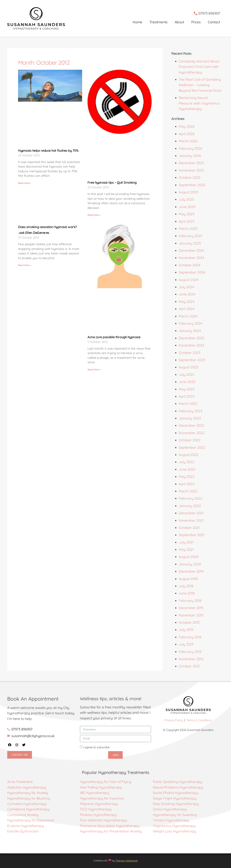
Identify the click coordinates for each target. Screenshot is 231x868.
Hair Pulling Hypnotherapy (101, 787)
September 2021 (192, 535)
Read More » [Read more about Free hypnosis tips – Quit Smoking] (94, 215)
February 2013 (190, 652)
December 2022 (191, 425)
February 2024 (190, 323)
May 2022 (187, 477)
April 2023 (187, 396)
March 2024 (188, 316)
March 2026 (188, 141)
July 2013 (186, 644)
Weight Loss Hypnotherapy (175, 831)
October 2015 (189, 622)
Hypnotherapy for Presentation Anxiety (111, 831)
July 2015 (186, 630)
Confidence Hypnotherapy (28, 809)
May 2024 (187, 302)
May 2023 (187, 389)
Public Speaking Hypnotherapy (178, 782)
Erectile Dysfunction (23, 831)
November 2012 (191, 659)
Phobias (87, 815)
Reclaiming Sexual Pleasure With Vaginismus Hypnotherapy (199, 103)
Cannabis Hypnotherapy (27, 804)
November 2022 (191, 433)
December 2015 (191, 608)
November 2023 (191, 345)
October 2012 (189, 666)
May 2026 (187, 126)
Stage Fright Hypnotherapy (175, 798)
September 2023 (192, 360)
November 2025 (191, 170)
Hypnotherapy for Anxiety (28, 793)
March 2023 (188, 404)
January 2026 (190, 156)
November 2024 (191, 258)
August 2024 (188, 280)
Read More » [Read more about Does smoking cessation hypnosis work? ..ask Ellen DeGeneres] (25, 265)
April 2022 (187, 484)
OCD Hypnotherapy (96, 809)
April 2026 (187, 134)
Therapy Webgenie (127, 861)
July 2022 (186, 462)
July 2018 (186, 586)
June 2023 (187, 382)
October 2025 (189, 178)
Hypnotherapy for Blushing (29, 798)
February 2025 (190, 236)
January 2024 (190, 331)
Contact (214, 22)
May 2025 (187, 214)
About (179, 22)
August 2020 (189, 557)
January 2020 (190, 564)
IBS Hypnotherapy (95, 793)
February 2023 (190, 411)
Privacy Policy (174, 720)
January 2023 (190, 418)
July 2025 (186, 199)
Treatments (158, 22)
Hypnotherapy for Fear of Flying (106, 782)
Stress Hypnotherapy (170, 809)
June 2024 (187, 294)
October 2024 (189, 265)
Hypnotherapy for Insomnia (102, 798)
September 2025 (192, 185)
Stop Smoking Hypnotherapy (176, 804)
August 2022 (189, 455)
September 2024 (192, 272)
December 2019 (191, 571)
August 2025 (188, 192)
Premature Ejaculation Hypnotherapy (110, 826)
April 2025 (187, 221)
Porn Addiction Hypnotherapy (103, 820)
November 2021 (191, 520)
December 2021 (191, 513)
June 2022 (187, 469)
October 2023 (189, 353)
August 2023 (188, 367)
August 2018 (188, 579)
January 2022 (190, 506)
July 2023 (186, 375)
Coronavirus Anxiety (23, 815)
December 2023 (191, 338)
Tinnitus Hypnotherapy (171, 820)
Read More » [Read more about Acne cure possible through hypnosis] (94, 370)
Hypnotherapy (105, 815)
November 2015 (191, 615)
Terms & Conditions (199, 720)
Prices (196, 22)
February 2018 (190, 601)
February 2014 (190, 637)
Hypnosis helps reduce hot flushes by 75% (48, 151)
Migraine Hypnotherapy (99, 804)
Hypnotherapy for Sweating (175, 815)
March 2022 (188, 491)
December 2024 (191, 250)
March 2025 (188, 229)
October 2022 (190, 440)
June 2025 (187, 207)
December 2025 (191, 163)
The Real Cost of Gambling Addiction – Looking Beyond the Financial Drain (200, 85)
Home (137, 22)
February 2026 (190, 148)
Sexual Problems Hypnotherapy (178, 787)
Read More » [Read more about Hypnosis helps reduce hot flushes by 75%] (25, 183)
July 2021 (186, 542)
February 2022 (190, 498)
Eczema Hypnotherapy (26, 826)
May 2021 (186, 549)
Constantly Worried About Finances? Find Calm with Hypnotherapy (199, 67)
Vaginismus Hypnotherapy (174, 826)
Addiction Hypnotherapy (27, 787)
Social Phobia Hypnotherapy (176, 793)
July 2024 (186, 287)
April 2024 (187, 309)
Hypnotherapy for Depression (31, 820)
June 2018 (187, 593)
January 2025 (190, 243)
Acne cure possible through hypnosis (114, 337)
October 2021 (189, 528)
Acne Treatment (20, 782)
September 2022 (192, 447)
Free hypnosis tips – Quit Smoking (112, 182)
